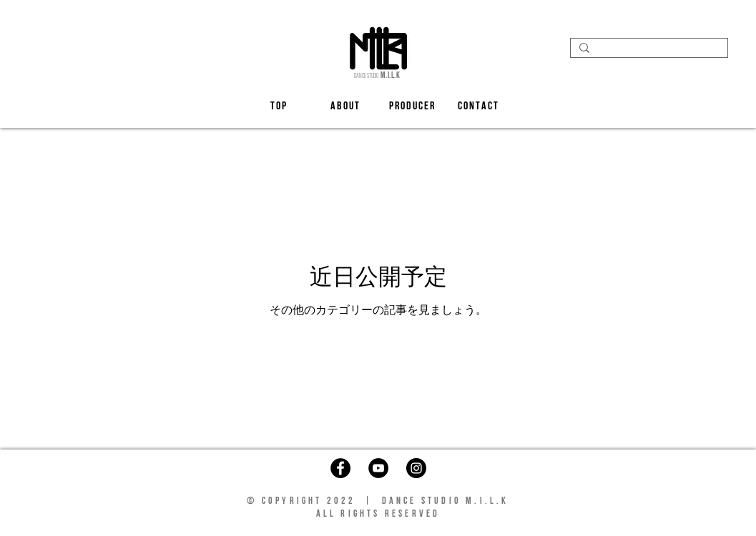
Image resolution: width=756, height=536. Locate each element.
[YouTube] (378, 468)
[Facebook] (340, 468)
